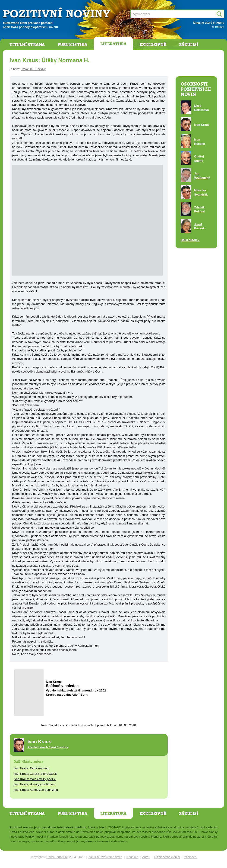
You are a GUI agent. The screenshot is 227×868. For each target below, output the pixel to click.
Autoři (146, 857)
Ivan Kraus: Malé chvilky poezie (35, 779)
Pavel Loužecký (57, 857)
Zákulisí (189, 45)
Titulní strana (27, 45)
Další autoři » (190, 240)
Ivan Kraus (202, 125)
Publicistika (73, 45)
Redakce (132, 857)
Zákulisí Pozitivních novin (105, 857)
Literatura (113, 44)
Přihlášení (191, 857)
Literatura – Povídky (33, 69)
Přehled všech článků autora (48, 747)
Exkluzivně (153, 45)
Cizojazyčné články (167, 857)
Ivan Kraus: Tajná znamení (32, 768)
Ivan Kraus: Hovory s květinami (34, 784)
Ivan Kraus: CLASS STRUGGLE (35, 774)
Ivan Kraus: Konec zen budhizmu (36, 790)
